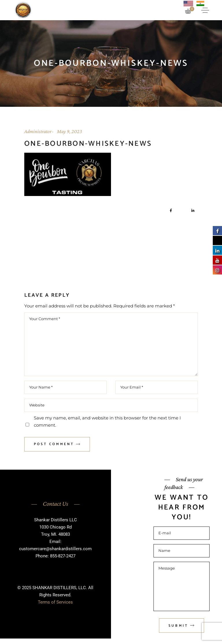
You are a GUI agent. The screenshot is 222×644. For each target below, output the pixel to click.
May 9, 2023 (70, 131)
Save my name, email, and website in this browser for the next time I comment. (107, 421)
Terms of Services (55, 602)
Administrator (38, 131)
